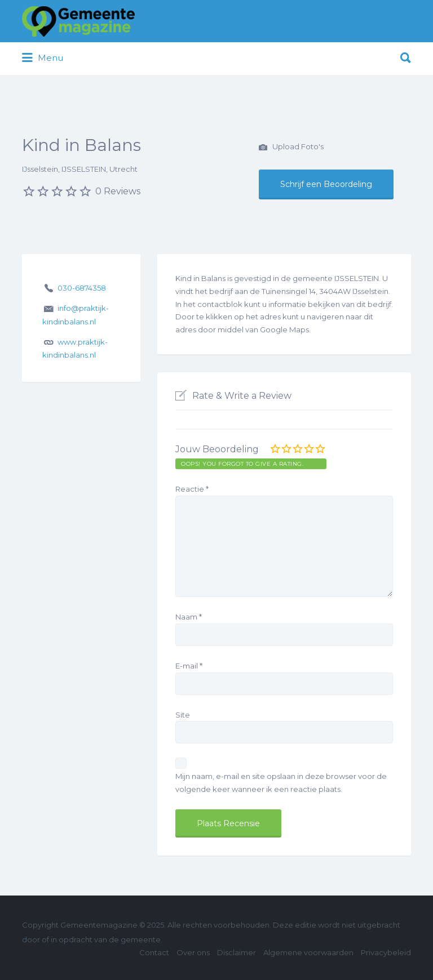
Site (183, 715)
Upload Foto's (291, 148)
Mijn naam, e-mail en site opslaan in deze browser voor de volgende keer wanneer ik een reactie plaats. (281, 783)
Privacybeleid (386, 952)
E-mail (189, 666)
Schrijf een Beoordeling (326, 184)
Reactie (192, 489)
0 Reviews (118, 191)
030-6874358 (82, 288)
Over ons (193, 952)
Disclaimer (237, 952)
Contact (154, 952)
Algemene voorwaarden (308, 952)
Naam (189, 617)
